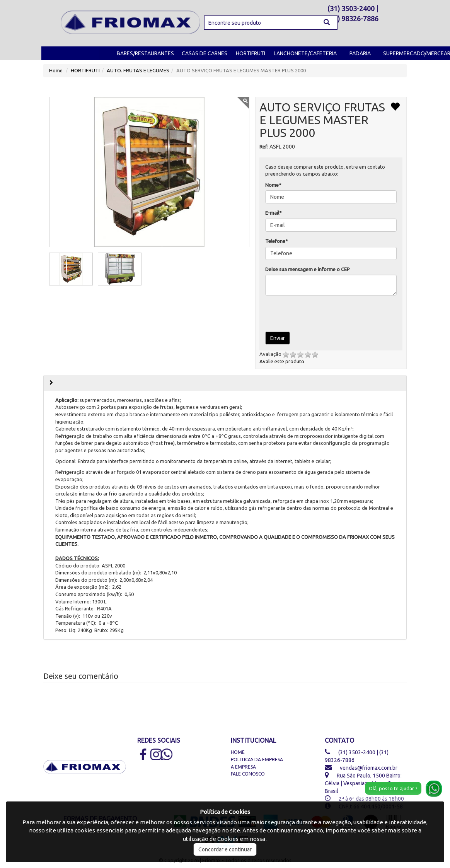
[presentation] (316, 313)
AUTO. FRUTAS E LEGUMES (138, 70)
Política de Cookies (225, 812)
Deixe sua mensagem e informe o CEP (308, 269)
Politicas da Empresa (257, 759)
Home (56, 70)
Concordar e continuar (225, 849)
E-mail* (274, 213)
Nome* (273, 185)
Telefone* (277, 241)
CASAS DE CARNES (205, 53)
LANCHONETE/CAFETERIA (305, 53)
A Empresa (243, 767)
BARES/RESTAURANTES (145, 53)
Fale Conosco (248, 774)
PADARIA (360, 53)
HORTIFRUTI (251, 53)
